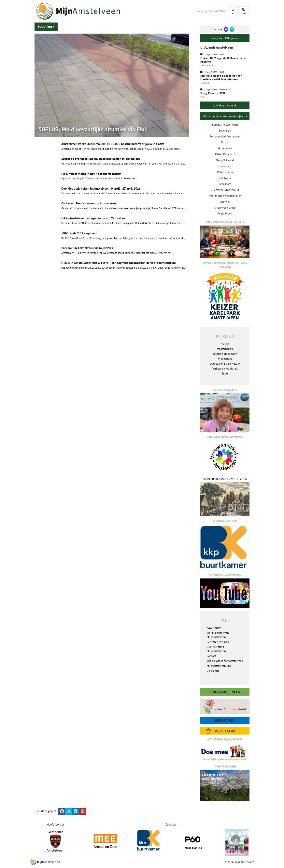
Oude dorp (225, 166)
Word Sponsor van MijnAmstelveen (218, 635)
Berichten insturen (218, 642)
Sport (225, 373)
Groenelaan (225, 148)
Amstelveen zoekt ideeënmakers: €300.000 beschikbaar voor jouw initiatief (113, 144)
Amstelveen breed (225, 208)
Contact (211, 656)
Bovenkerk (225, 131)
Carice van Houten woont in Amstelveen (89, 203)
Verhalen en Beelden (225, 354)
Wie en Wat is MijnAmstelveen (225, 661)
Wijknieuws (225, 359)
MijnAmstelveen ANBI (220, 666)
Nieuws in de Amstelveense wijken (225, 116)
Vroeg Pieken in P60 (213, 93)
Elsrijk (225, 142)
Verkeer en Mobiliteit (225, 369)
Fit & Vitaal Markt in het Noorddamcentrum (91, 174)
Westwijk (225, 202)
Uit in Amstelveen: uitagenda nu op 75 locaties (93, 218)
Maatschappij (225, 349)
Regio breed (225, 213)
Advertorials (214, 628)
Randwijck (225, 178)
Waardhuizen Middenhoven (225, 196)
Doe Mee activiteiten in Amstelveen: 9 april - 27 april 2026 (101, 188)
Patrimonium (225, 172)
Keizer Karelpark (225, 154)
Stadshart (225, 184)
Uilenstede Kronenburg (225, 190)
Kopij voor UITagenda (225, 38)
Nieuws (225, 344)
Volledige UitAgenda (225, 105)
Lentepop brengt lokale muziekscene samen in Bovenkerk (101, 159)
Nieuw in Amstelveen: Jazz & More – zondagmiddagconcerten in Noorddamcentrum (119, 263)
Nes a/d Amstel (225, 160)
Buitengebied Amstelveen (225, 136)
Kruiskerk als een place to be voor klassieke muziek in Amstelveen (221, 77)
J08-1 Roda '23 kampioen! (79, 233)
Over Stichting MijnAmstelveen (216, 649)
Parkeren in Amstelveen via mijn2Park (87, 248)
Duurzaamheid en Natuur (225, 364)
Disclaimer (213, 671)
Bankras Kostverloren (225, 125)
